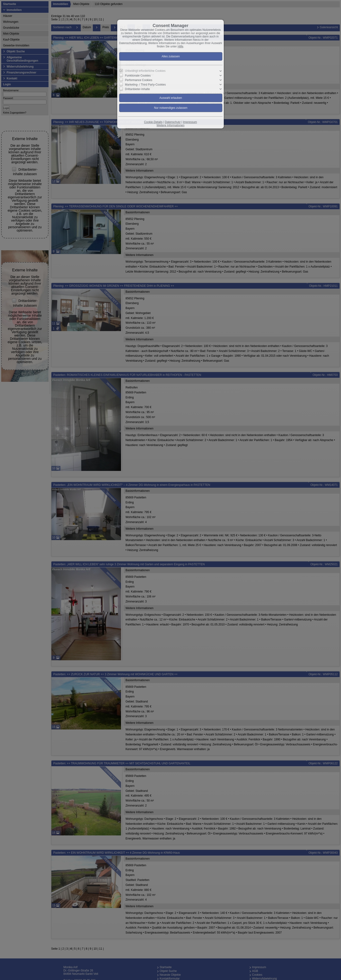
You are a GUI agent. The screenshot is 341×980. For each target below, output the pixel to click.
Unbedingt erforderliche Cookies (145, 71)
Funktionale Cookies (138, 76)
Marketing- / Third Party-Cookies (146, 85)
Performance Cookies (139, 80)
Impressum (190, 122)
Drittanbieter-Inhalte (137, 89)
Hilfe (180, 46)
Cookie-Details (153, 122)
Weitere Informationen (170, 125)
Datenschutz (173, 122)
